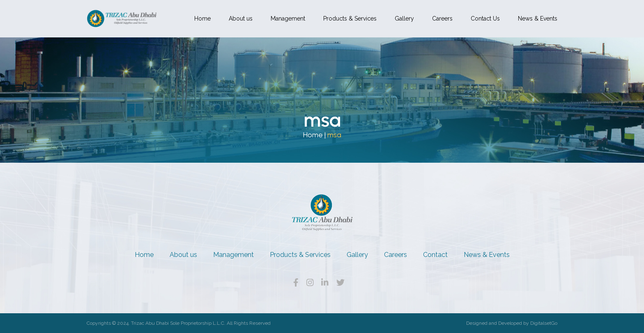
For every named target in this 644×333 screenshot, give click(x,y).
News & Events (538, 18)
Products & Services (350, 18)
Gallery (404, 18)
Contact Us (485, 18)
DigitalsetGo (544, 323)
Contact (435, 255)
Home (202, 18)
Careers (442, 18)
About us (241, 18)
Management (288, 18)
